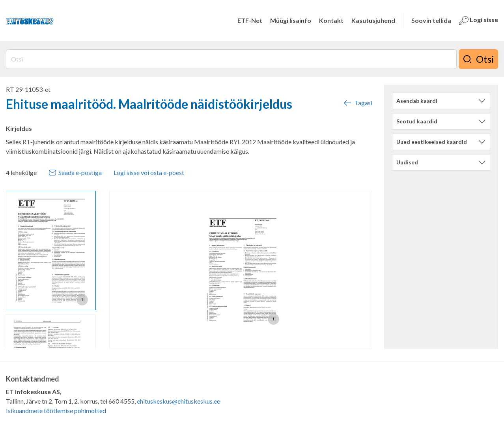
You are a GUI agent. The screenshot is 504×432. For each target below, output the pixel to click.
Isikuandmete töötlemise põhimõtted (56, 411)
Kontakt (331, 20)
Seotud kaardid (417, 121)
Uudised (407, 162)
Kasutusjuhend (373, 20)
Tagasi (357, 103)
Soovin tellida (431, 20)
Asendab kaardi (417, 101)
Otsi (478, 59)
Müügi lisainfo (291, 20)
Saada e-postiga (75, 173)
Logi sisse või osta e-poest (149, 172)
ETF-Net (250, 20)
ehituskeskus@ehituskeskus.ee (178, 401)
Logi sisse (479, 20)
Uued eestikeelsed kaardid (432, 142)
